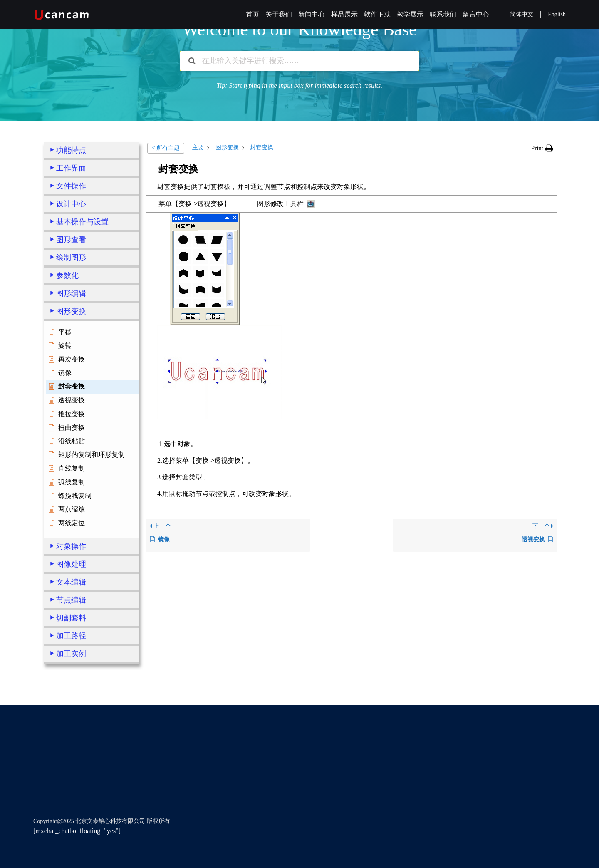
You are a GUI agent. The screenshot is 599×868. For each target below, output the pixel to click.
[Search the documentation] (192, 61)
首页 (252, 14)
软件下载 (377, 14)
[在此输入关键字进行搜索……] (299, 61)
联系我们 (443, 14)
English (557, 14)
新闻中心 (312, 14)
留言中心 (476, 14)
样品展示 (344, 14)
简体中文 (522, 14)
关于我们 (279, 14)
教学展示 (410, 14)
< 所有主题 (166, 148)
